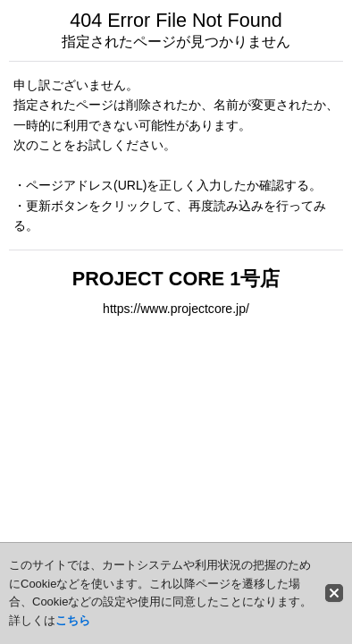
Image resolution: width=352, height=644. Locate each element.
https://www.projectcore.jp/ (176, 309)
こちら (73, 620)
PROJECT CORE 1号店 (176, 279)
